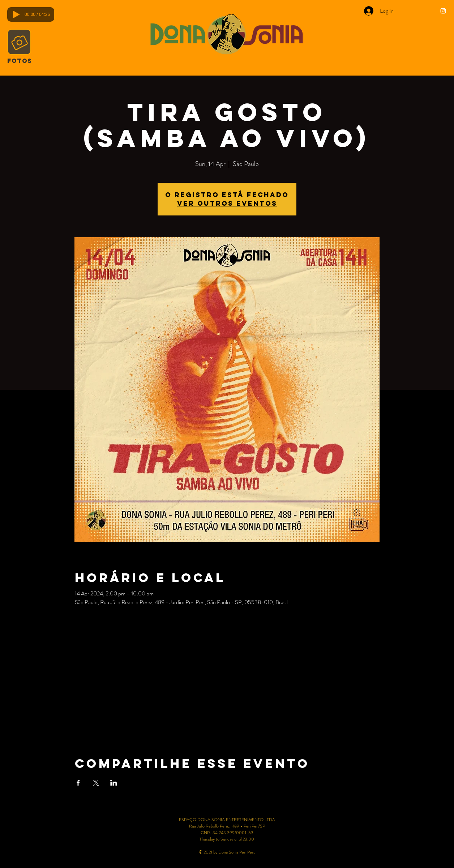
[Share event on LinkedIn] (114, 783)
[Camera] (19, 42)
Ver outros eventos (227, 203)
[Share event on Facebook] (78, 783)
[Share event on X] (96, 783)
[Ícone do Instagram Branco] (443, 11)
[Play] (16, 14)
